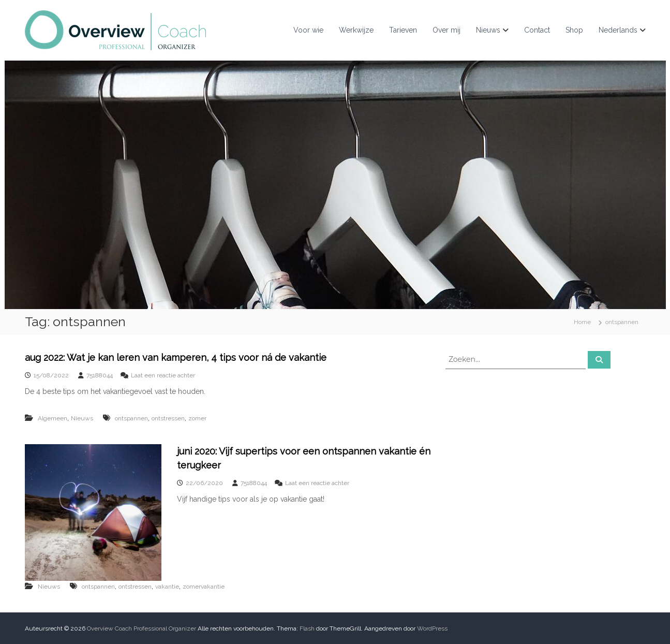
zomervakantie (204, 587)
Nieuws (488, 30)
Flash (307, 628)
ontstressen (168, 418)
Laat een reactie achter (163, 375)
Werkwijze (356, 30)
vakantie (167, 587)
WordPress (432, 628)
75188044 (100, 375)
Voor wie (308, 30)
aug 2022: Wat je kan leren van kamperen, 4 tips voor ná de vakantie (176, 357)
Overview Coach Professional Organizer (142, 628)
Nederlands (618, 30)
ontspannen (131, 418)
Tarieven (403, 30)
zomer (197, 418)
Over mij (446, 30)
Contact (537, 30)
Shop (574, 30)
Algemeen (53, 418)
